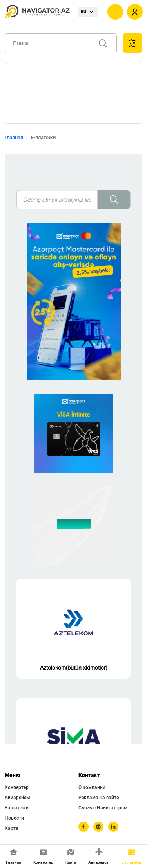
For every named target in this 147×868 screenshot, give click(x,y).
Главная (14, 137)
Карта (12, 828)
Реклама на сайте (99, 798)
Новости (14, 818)
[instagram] (98, 827)
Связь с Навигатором (103, 808)
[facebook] (83, 827)
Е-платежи (17, 808)
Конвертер (17, 787)
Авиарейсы (17, 798)
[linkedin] (113, 827)
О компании (92, 787)
